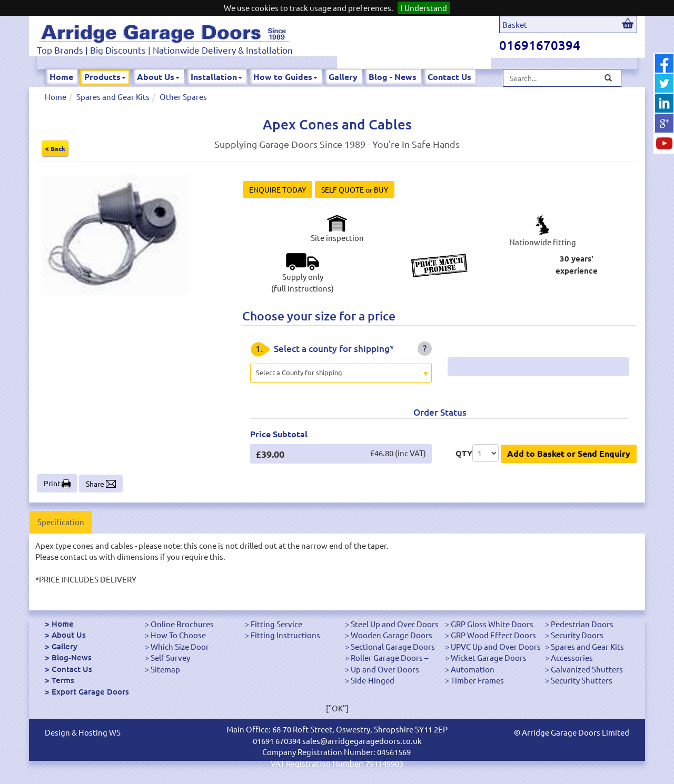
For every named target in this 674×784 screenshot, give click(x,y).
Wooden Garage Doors (391, 635)
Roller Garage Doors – (389, 657)
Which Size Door (180, 646)
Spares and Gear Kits (113, 97)
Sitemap (165, 669)
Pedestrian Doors (582, 624)
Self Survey (170, 657)
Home (61, 77)
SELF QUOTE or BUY (355, 189)
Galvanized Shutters (587, 669)
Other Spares (183, 97)
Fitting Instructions (285, 635)
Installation (216, 77)
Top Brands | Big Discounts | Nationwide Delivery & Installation (165, 50)
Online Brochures (182, 624)
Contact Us (449, 77)
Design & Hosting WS (83, 732)
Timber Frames (477, 680)
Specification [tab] (61, 522)
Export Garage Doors (90, 691)
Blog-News (72, 657)
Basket (515, 24)
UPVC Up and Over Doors (496, 646)
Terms (63, 680)
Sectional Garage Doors (393, 646)
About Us (158, 77)
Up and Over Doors (385, 669)
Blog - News (393, 77)
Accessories (572, 657)
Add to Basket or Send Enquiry (569, 453)
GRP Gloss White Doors (492, 624)
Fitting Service (276, 624)
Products (105, 77)
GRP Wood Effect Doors (493, 635)
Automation (473, 669)
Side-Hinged (373, 680)
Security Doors (577, 635)
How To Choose (178, 635)
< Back (55, 148)
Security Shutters (582, 680)
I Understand (424, 8)
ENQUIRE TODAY (277, 189)
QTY (464, 453)
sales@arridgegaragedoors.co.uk (362, 741)
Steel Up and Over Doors (395, 624)
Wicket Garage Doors (489, 657)
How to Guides (285, 77)
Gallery (343, 77)
